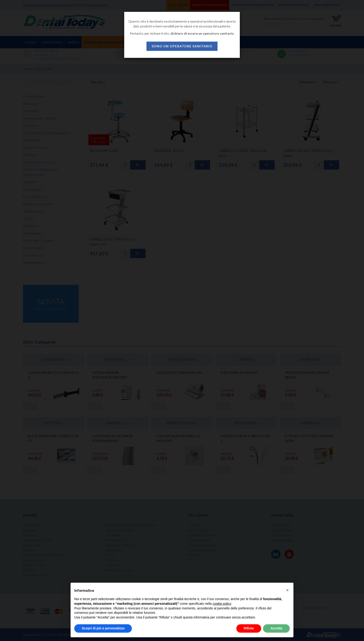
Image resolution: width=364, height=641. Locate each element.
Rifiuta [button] (249, 628)
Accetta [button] (276, 628)
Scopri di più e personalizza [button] (103, 628)
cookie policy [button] (222, 604)
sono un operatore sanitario (182, 46)
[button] (287, 590)
